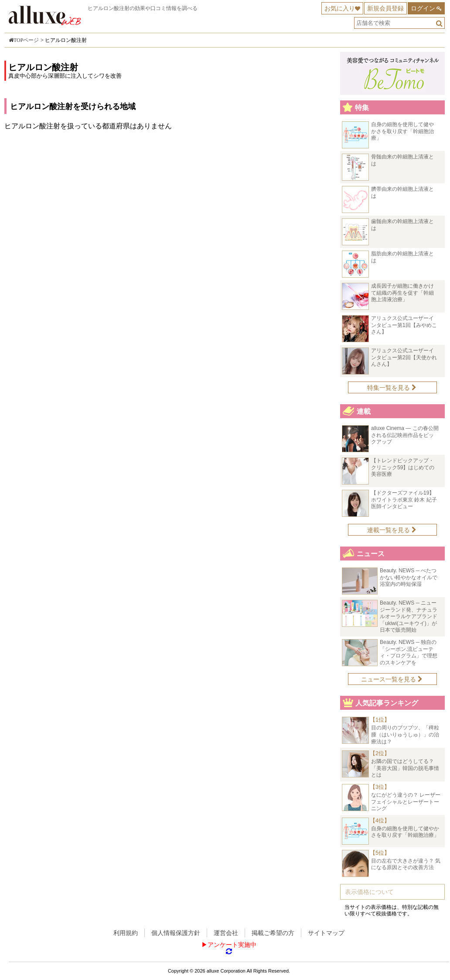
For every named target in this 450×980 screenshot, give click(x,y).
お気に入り (340, 8)
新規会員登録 (385, 8)
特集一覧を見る (392, 388)
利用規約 (126, 933)
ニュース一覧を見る (392, 679)
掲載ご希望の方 (273, 933)
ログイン (423, 8)
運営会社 (226, 933)
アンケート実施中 (232, 945)
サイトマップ (326, 933)
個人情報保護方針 (176, 933)
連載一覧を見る (392, 530)
